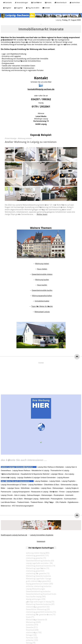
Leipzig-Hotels (55, 481)
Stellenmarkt (45, 499)
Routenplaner (59, 495)
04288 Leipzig (41, 124)
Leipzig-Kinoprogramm (21, 492)
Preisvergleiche (57, 499)
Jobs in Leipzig (20, 495)
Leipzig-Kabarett (72, 492)
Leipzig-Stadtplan (41, 481)
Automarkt (69, 495)
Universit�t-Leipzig (8, 478)
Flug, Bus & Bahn (33, 8)
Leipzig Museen (63, 478)
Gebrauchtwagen (33, 495)
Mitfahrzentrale (7, 499)
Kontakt (46, 8)
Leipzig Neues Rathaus (21, 471)
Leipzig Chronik (7, 495)
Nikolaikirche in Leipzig (40, 471)
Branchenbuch (61, 3)
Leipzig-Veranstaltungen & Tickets (14, 485)
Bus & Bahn (18, 499)
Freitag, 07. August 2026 (72, 20)
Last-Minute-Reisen (8, 502)
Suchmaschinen (70, 499)
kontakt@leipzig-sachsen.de (41, 89)
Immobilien (35, 488)
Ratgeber (7, 8)
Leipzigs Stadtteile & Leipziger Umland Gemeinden (36, 478)
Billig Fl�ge (49, 502)
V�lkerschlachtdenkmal (10, 474)
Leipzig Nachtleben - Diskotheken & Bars (44, 485)
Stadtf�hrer (36, 3)
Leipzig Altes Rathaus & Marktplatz (51, 467)
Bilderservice (6, 506)
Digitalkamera (73, 502)
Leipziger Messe (57, 474)
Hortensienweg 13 (41, 121)
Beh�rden (54, 492)
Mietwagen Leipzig (31, 499)
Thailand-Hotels (23, 502)
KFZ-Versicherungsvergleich (23, 506)
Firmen (62, 492)
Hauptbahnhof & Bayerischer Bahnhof (35, 474)
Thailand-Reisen (37, 502)
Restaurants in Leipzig (40, 492)
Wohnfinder (25, 488)
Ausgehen (19, 8)
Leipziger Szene (13, 488)
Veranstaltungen (21, 3)
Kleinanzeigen (58, 488)
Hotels (48, 3)
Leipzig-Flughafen (68, 481)
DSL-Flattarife (61, 502)
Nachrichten (75, 3)
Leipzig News (46, 488)
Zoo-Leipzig (69, 474)
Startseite (8, 3)
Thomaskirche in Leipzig (60, 471)
